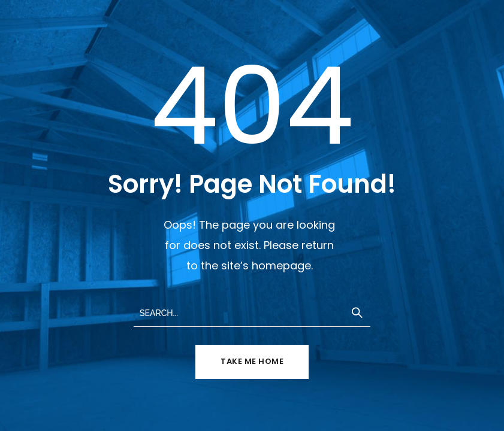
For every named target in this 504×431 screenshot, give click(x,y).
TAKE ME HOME (252, 361)
